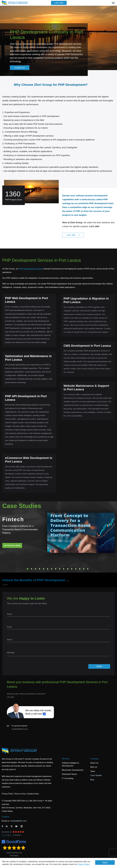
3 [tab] (36, 569)
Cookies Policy (33, 794)
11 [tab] (68, 569)
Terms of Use (20, 794)
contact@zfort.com (20, 729)
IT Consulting (68, 778)
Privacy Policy (84, 864)
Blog (92, 780)
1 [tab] (28, 569)
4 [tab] (40, 569)
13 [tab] (76, 569)
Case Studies (96, 775)
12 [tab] (72, 569)
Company (94, 759)
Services (66, 759)
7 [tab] (52, 569)
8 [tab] (56, 569)
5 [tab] (44, 569)
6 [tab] (48, 569)
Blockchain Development (73, 770)
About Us (94, 763)
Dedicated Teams (69, 774)
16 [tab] (88, 569)
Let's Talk (59, 3)
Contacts (6, 817)
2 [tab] (32, 569)
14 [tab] (80, 569)
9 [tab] (60, 569)
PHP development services (31, 269)
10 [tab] (64, 569)
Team (93, 771)
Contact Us (20, 68)
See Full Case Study (12, 545)
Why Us (94, 767)
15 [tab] (84, 569)
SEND (99, 666)
